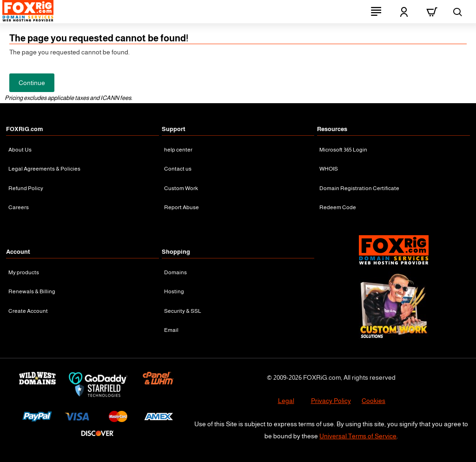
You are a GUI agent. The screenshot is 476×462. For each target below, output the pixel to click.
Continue (32, 83)
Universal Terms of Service (358, 436)
